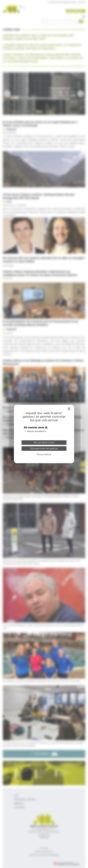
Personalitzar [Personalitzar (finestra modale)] (44, 454)
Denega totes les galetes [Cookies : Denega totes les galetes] (44, 448)
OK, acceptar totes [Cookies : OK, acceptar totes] (44, 442)
